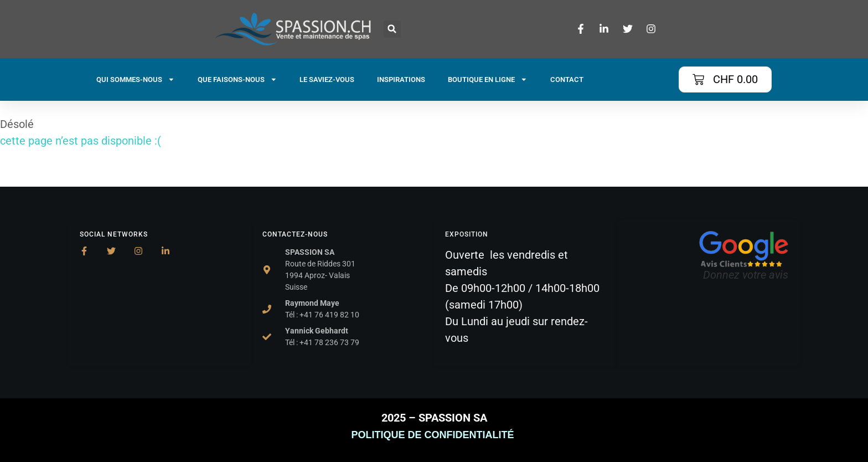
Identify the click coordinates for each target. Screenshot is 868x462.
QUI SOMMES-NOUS (136, 79)
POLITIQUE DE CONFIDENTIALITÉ (434, 435)
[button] (392, 29)
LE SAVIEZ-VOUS (327, 79)
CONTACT (567, 79)
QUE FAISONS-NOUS (237, 79)
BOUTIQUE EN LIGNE (488, 79)
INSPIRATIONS (401, 79)
